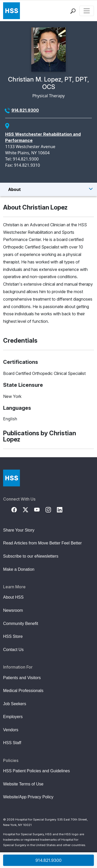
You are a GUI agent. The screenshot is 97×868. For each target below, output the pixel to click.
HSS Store (13, 636)
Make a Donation (19, 569)
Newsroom (13, 610)
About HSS (13, 597)
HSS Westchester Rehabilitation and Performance (43, 137)
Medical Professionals (23, 691)
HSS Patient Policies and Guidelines (36, 771)
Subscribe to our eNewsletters (31, 556)
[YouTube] (40, 509)
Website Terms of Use (23, 784)
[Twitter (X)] (28, 509)
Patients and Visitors (22, 678)
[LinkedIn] (63, 509)
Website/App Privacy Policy (28, 797)
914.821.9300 (25, 110)
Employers (13, 717)
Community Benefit (21, 624)
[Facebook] (17, 509)
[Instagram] (51, 509)
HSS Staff (12, 743)
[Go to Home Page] (12, 478)
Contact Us (13, 650)
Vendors (11, 730)
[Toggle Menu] (48, 189)
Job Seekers (15, 704)
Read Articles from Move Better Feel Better (42, 543)
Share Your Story (19, 530)
